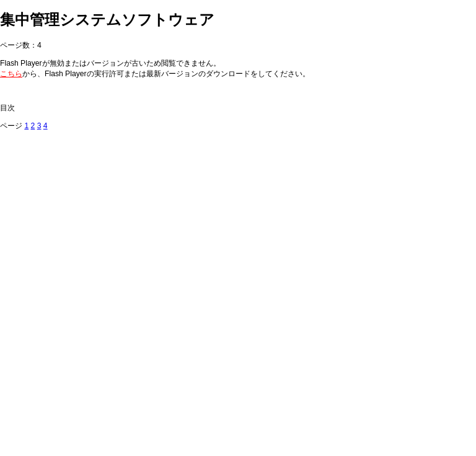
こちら (11, 74)
